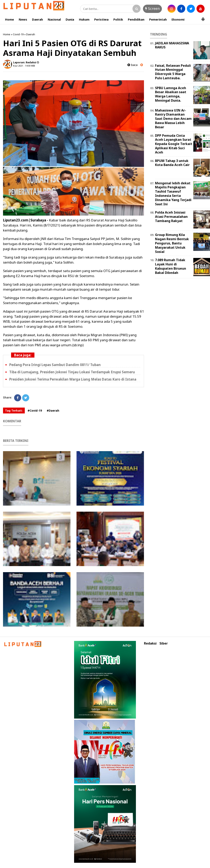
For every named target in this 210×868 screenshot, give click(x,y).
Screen (152, 8)
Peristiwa (101, 19)
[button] (203, 18)
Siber (164, 643)
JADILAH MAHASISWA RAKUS (172, 45)
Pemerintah (158, 19)
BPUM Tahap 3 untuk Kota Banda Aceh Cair (172, 163)
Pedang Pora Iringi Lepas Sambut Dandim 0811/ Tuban (55, 365)
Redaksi (150, 643)
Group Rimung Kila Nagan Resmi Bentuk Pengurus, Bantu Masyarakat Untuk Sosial (172, 243)
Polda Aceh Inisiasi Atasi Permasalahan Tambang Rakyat (171, 217)
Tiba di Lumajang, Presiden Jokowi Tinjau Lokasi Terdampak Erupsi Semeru (72, 372)
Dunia (70, 19)
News (23, 19)
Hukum (84, 19)
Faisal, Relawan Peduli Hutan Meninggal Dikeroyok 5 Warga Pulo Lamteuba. (173, 72)
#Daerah (53, 411)
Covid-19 (18, 34)
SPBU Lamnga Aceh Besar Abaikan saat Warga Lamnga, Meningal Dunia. (171, 94)
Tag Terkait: (14, 411)
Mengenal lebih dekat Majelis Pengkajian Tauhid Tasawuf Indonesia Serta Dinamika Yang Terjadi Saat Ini (173, 194)
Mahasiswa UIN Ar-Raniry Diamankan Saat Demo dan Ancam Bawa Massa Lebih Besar (173, 119)
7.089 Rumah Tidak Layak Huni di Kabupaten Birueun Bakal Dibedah (171, 266)
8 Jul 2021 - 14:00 (22, 66)
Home (9, 19)
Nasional (54, 19)
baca (132, 65)
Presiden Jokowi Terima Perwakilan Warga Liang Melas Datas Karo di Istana (73, 379)
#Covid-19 (35, 411)
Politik (118, 19)
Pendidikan (136, 19)
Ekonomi (178, 19)
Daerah (37, 19)
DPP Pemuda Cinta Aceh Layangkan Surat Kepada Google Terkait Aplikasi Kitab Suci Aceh (174, 144)
